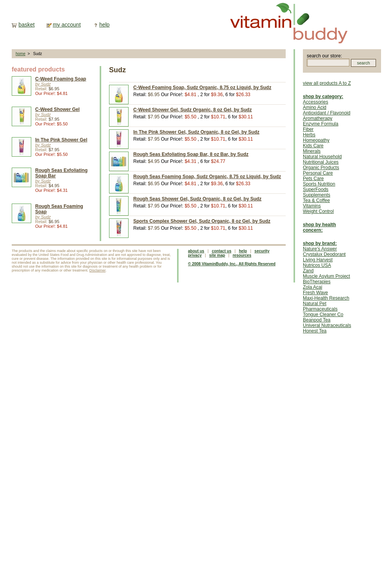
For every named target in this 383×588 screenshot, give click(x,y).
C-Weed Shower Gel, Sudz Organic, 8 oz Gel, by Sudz (192, 110)
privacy (195, 255)
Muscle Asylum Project (327, 276)
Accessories (316, 102)
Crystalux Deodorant (324, 254)
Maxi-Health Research (326, 298)
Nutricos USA (317, 265)
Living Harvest (318, 260)
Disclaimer (98, 270)
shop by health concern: (319, 227)
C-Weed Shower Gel (57, 109)
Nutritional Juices (321, 162)
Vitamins (312, 206)
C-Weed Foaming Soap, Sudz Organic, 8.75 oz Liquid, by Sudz (202, 88)
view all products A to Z (327, 83)
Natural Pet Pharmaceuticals (320, 306)
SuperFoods (316, 189)
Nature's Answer (320, 249)
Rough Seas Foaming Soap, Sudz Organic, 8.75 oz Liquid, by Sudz (207, 177)
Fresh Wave (315, 293)
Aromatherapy (318, 118)
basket (26, 25)
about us (196, 251)
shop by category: (323, 97)
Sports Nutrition (319, 184)
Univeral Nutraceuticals (327, 325)
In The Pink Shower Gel (61, 140)
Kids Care (313, 146)
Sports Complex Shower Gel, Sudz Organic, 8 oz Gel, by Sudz (202, 221)
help (104, 25)
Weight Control (318, 211)
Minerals (312, 151)
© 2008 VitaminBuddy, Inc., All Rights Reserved (232, 264)
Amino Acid (315, 107)
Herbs (309, 135)
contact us (222, 251)
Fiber (308, 129)
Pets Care (313, 179)
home (21, 54)
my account (67, 25)
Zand (308, 271)
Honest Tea (315, 331)
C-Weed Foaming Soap (61, 79)
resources (242, 255)
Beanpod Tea (317, 320)
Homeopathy (316, 140)
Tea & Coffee (316, 200)
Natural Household (322, 157)
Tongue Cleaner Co (323, 315)
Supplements (317, 195)
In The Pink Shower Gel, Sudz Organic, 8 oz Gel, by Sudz (196, 132)
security (262, 251)
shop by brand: (320, 243)
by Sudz (43, 84)
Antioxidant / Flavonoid (327, 113)
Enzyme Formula (321, 124)
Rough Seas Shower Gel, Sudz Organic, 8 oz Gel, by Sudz (197, 199)
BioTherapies (317, 282)
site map (217, 255)
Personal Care (318, 173)
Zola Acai (312, 287)
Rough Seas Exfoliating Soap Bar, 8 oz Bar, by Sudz (191, 154)
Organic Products (321, 168)
